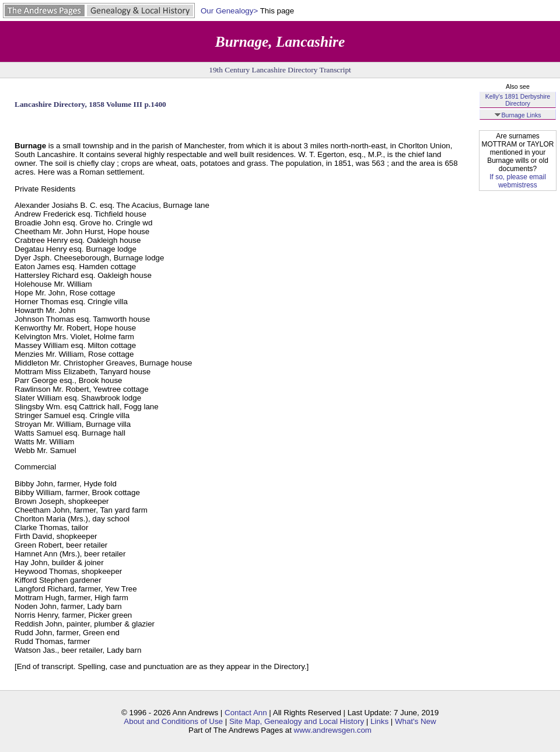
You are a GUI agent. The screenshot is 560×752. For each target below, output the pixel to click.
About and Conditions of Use (173, 721)
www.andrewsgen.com (333, 730)
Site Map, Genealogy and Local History (297, 721)
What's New (416, 721)
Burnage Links (517, 115)
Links (379, 721)
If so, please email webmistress (518, 181)
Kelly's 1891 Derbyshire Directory (518, 100)
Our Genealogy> (229, 11)
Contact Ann (246, 713)
